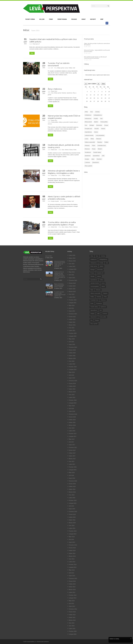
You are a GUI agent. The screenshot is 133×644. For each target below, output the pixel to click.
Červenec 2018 (73, 414)
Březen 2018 (72, 425)
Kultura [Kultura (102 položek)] (102, 280)
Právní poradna (62, 19)
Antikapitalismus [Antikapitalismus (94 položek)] (103, 259)
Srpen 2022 (72, 278)
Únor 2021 (72, 328)
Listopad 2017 (73, 436)
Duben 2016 (72, 489)
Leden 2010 (72, 629)
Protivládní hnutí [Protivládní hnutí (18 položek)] (94, 300)
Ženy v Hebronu (55, 89)
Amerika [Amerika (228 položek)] (103, 256)
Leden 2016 (72, 498)
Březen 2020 (72, 358)
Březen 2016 (72, 492)
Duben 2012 (72, 617)
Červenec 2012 (73, 609)
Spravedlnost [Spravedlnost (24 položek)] (94, 310)
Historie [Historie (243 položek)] (99, 276)
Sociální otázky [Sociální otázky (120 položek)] (94, 307)
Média (92, 139)
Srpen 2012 (72, 606)
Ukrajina (68, 175)
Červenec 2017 (73, 447)
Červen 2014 (72, 548)
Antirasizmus (88, 119)
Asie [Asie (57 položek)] (107, 263)
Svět (74, 68)
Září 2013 (71, 573)
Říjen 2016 (72, 473)
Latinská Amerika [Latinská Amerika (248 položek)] (95, 283)
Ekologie (92, 125)
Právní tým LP (36, 44)
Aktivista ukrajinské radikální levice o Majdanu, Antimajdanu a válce (64, 172)
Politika (70, 68)
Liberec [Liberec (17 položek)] (103, 287)
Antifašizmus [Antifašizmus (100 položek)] (94, 259)
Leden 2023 (72, 266)
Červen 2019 (72, 383)
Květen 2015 (72, 517)
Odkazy (83, 19)
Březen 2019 (72, 392)
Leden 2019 (72, 397)
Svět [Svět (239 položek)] (101, 310)
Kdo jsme (42, 19)
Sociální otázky (73, 122)
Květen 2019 (72, 386)
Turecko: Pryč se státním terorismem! (59, 64)
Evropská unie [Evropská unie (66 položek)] (100, 273)
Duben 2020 (72, 356)
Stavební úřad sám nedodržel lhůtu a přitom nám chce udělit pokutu (53, 40)
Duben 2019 (72, 389)
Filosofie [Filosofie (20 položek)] (92, 276)
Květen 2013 (72, 584)
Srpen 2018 (72, 411)
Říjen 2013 (72, 570)
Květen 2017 (72, 453)
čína (86, 125)
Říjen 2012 (72, 601)
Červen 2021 (72, 317)
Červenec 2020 (73, 347)
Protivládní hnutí (102, 146)
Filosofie (97, 129)
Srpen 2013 (72, 576)
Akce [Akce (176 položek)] (97, 256)
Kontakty (93, 19)
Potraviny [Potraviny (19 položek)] (99, 297)
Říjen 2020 (72, 339)
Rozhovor (87, 149)
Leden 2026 (72, 255)
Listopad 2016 (73, 470)
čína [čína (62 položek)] (91, 320)
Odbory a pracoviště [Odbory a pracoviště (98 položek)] (95, 293)
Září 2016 (71, 475)
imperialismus (88, 132)
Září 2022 (71, 275)
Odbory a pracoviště (64, 122)
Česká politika (55, 122)
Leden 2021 (72, 331)
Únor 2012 (72, 623)
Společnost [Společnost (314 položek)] (103, 307)
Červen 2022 (72, 283)
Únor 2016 (72, 495)
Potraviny (87, 146)
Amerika (97, 112)
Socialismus (88, 152)
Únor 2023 (72, 264)
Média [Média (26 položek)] (92, 290)
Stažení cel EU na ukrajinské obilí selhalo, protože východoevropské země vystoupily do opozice (60, 275)
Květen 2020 (72, 353)
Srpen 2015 (72, 509)
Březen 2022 (72, 292)
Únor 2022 (72, 294)
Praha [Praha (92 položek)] (105, 297)
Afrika (86, 112)
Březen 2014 (72, 556)
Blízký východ (61, 68)
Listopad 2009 (73, 634)
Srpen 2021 (72, 311)
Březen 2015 (72, 523)
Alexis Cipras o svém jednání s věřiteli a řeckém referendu (64, 198)
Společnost (70, 93)
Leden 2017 (72, 464)
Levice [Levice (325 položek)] (103, 283)
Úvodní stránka (30, 19)
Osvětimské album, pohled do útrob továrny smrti (64, 146)
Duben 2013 (72, 587)
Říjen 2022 (72, 272)
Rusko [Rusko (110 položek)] (92, 303)
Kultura (71, 150)
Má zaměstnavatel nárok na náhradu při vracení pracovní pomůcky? (95, 57)
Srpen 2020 (72, 344)
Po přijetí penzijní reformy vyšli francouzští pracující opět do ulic (60, 294)
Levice (66, 68)
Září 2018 (71, 408)
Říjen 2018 (72, 406)
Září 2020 (71, 342)
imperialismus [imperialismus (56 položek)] (94, 280)
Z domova (75, 227)
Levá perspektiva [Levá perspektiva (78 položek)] (95, 287)
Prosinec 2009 (73, 631)
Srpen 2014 (72, 542)
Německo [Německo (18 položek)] (98, 290)
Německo (99, 139)
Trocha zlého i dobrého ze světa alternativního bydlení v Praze (62, 223)
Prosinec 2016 (73, 467)
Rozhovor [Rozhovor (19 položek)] (103, 300)
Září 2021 (71, 308)
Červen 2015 (72, 514)
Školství (100, 149)
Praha (75, 150)
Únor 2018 (72, 428)
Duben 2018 (72, 422)
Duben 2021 (72, 322)
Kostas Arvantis (55, 201)
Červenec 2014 (73, 545)
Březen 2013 (72, 590)
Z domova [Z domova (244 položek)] (105, 314)
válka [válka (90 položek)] (98, 314)
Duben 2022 (72, 289)
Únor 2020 (72, 361)
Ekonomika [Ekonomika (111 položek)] (100, 270)
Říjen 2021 (72, 305)
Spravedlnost (96, 156)
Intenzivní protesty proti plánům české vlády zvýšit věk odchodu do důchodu (60, 264)
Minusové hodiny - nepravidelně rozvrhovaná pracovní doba (97, 51)
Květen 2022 (72, 286)
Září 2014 (71, 539)
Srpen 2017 (72, 445)
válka (93, 159)
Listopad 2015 (73, 503)
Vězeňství (99, 159)
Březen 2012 (72, 620)
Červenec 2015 (73, 512)
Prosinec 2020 (73, 333)
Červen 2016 (72, 484)
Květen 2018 (72, 420)
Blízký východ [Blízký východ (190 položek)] (94, 266)
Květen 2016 (72, 486)
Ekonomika (99, 125)
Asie (101, 119)
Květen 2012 (72, 615)
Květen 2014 (72, 551)
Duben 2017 (72, 456)
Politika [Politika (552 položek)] (92, 297)
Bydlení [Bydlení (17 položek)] (102, 266)
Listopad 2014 (73, 534)
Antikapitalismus (98, 115)
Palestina (64, 93)
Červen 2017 (72, 450)
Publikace (74, 19)
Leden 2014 (72, 562)
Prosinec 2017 (73, 434)
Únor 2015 (72, 525)
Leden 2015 (72, 528)
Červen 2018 (72, 417)
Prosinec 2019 (73, 367)
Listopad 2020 (73, 336)
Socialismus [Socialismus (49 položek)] (99, 303)
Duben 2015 (72, 520)
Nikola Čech (54, 91)
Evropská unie (88, 129)
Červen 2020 (72, 350)
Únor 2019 (72, 395)
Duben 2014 (72, 553)
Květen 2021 (72, 319)
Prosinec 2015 (73, 500)
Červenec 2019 (73, 381)
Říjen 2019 (72, 372)
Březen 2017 (72, 459)
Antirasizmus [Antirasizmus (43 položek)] (94, 263)
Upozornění (49, 256)
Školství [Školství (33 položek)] (97, 320)
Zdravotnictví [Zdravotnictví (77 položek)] (94, 317)
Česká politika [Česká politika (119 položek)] (103, 317)
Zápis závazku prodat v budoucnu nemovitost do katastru (97, 44)
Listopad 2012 (73, 598)
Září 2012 (71, 603)
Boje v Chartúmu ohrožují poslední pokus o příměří (59, 285)
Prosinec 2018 (73, 400)
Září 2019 (71, 375)
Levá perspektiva (100, 135)
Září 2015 (71, 506)
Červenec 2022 (73, 280)
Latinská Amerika (89, 135)
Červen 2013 (72, 581)
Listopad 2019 (73, 369)
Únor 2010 (72, 626)
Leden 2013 (72, 592)
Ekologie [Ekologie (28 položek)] (93, 270)
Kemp (102, 19)
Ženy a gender (88, 166)
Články (51, 19)
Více (32, 53)
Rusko (94, 149)
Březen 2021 (72, 325)
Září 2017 (71, 442)
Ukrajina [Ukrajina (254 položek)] (92, 314)
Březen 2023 (72, 261)
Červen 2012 (72, 612)
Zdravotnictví (96, 162)
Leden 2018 (72, 431)
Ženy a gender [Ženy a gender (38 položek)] (94, 324)
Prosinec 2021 (73, 300)
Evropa (106, 125)
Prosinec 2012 (73, 595)
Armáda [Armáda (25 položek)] (101, 263)
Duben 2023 (72, 258)
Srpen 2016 (72, 478)
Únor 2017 (72, 461)
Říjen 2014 (72, 537)
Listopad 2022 (73, 269)
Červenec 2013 (73, 578)
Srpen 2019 (72, 378)
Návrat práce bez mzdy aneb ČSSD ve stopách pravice (64, 117)
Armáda (96, 119)
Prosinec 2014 (73, 531)
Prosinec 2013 (73, 564)
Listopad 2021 (73, 303)
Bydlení (96, 122)
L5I (52, 68)
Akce (52, 93)
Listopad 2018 (73, 403)
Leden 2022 (72, 297)
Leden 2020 (72, 364)
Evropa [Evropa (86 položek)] (92, 273)
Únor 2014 (72, 559)
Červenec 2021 (73, 314)
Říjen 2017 (72, 439)
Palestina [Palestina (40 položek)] (105, 293)
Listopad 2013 (73, 567)
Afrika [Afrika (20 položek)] (92, 256)
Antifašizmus (88, 115)
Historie (67, 150)
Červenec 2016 (73, 481)
